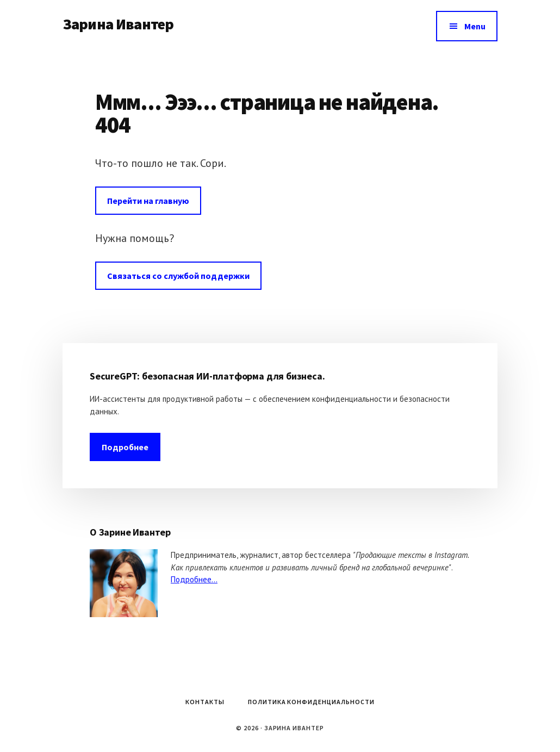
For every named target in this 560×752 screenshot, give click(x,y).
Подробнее (125, 447)
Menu (475, 26)
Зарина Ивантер (118, 24)
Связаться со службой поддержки (178, 276)
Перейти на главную (148, 201)
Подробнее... (194, 579)
